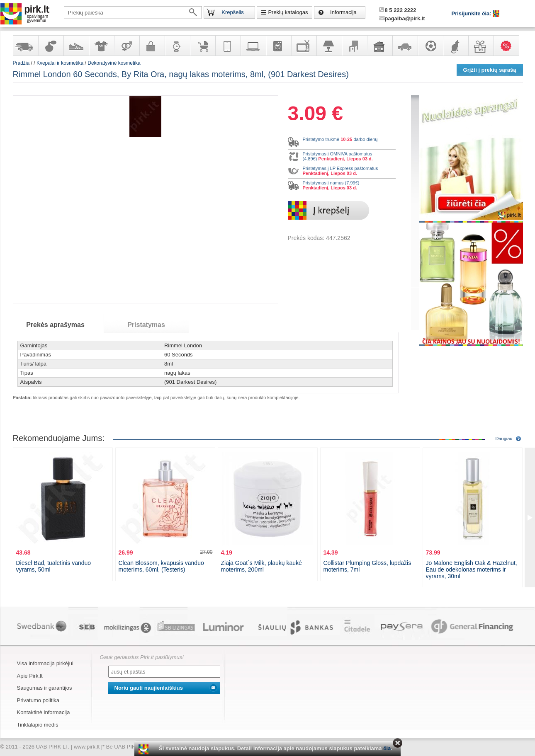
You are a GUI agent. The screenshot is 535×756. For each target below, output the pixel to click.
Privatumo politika (38, 700)
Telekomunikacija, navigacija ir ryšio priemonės (228, 46)
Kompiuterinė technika (253, 46)
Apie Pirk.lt (30, 676)
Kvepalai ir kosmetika (51, 46)
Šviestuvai (329, 46)
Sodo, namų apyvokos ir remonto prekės (379, 46)
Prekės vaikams (202, 46)
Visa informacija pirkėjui (45, 663)
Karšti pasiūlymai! (509, 46)
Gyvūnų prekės (455, 46)
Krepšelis (232, 12)
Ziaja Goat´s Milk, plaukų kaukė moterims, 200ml (261, 566)
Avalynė (76, 46)
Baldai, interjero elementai (354, 46)
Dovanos (481, 46)
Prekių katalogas (288, 12)
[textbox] (133, 12)
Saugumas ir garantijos (45, 688)
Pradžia (21, 63)
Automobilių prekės (405, 46)
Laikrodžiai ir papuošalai (177, 46)
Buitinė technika (278, 46)
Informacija (343, 12)
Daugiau (504, 439)
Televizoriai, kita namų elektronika (304, 46)
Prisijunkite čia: (472, 13)
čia (387, 748)
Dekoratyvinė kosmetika (114, 63)
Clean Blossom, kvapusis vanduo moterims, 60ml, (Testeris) (161, 566)
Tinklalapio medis (38, 725)
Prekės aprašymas (55, 325)
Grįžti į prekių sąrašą (490, 70)
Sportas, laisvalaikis (430, 46)
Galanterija (152, 46)
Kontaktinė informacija (44, 712)
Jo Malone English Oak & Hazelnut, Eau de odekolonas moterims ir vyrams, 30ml (472, 569)
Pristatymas (146, 325)
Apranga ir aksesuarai (101, 46)
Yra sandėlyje (25, 46)
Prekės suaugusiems (126, 46)
